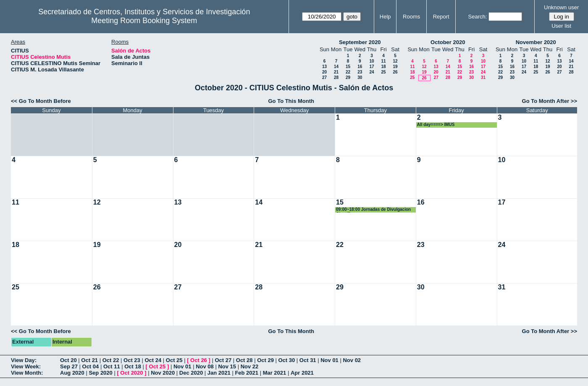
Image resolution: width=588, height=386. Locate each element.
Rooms (411, 17)
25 (383, 72)
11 (383, 61)
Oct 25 (174, 360)
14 (336, 67)
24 (371, 72)
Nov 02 (352, 360)
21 (336, 72)
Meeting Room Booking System (144, 21)
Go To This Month (291, 101)
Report (441, 17)
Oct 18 (133, 366)
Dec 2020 (191, 373)
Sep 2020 (100, 373)
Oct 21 (89, 360)
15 (348, 67)
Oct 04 (91, 366)
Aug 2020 (72, 373)
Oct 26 (199, 360)
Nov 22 (250, 366)
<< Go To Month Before (41, 101)
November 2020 (536, 42)
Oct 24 (153, 360)
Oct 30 (287, 360)
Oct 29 (265, 360)
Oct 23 (132, 360)
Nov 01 (329, 360)
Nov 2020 (163, 373)
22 (348, 72)
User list (561, 26)
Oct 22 (111, 360)
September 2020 (360, 42)
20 (324, 72)
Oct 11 (112, 366)
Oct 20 (68, 360)
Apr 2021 (302, 373)
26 (395, 72)
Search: (478, 17)
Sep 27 (69, 366)
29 (348, 77)
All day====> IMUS (436, 125)
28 (336, 77)
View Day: (24, 360)
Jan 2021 (219, 373)
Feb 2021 (247, 373)
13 (324, 67)
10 (371, 61)
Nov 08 (205, 366)
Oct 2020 (131, 373)
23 (360, 72)
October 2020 (448, 42)
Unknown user (561, 7)
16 (360, 67)
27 (324, 77)
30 (360, 77)
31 (483, 77)
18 (383, 67)
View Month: (27, 373)
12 (395, 61)
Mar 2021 (275, 373)
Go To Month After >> (550, 101)
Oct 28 (244, 360)
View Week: (26, 366)
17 (371, 67)
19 (395, 67)
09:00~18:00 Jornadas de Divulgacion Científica (373, 210)
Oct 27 (223, 360)
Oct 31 (308, 360)
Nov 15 (227, 366)
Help (385, 17)
